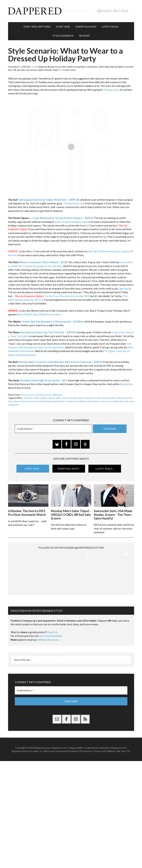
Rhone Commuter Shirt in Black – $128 (43, 262)
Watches (57, 394)
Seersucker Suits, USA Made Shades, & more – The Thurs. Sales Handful (113, 514)
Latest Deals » (105, 468)
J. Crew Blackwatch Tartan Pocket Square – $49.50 (62, 218)
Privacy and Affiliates (104, 751)
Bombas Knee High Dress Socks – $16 (44, 380)
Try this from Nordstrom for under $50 (67, 296)
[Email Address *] (53, 429)
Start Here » (33, 468)
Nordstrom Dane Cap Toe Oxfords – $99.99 (48, 332)
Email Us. (53, 632)
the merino (126, 384)
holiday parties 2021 (51, 398)
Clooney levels (111, 89)
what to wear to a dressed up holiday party (36, 401)
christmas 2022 (31, 398)
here (60, 70)
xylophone (14, 404)
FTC (128, 751)
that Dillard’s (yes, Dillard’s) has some (39, 314)
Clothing (40, 394)
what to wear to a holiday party (75, 401)
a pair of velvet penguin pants (71, 221)
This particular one (74, 203)
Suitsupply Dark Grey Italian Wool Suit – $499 (47, 199)
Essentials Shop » (69, 468)
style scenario (69, 398)
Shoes (48, 394)
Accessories (28, 394)
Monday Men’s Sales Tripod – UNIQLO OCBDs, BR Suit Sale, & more (71, 514)
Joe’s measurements (50, 635)
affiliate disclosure (48, 639)
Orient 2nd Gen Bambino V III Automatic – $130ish (52, 321)
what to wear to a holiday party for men (113, 401)
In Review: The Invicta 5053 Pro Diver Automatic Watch (27, 512)
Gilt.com (121, 751)
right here (124, 288)
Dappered (71, 11)
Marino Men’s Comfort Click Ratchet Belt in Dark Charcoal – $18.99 (60, 362)
